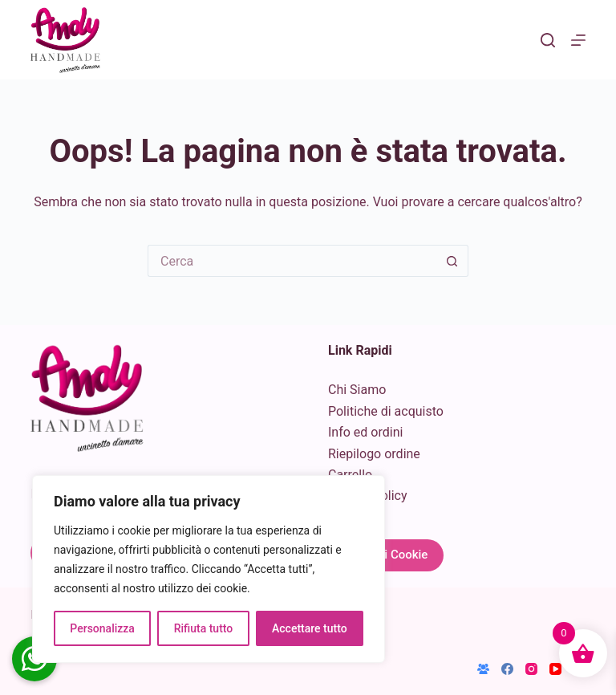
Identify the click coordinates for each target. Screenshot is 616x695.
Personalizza (102, 628)
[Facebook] (507, 669)
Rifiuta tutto (204, 628)
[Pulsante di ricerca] (452, 261)
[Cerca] (548, 40)
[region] (209, 569)
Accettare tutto (310, 628)
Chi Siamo (357, 390)
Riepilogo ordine (374, 454)
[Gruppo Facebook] (483, 669)
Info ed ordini (365, 432)
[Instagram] (531, 669)
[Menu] (578, 40)
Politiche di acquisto (386, 411)
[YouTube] (555, 669)
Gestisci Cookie (386, 555)
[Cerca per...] (292, 261)
